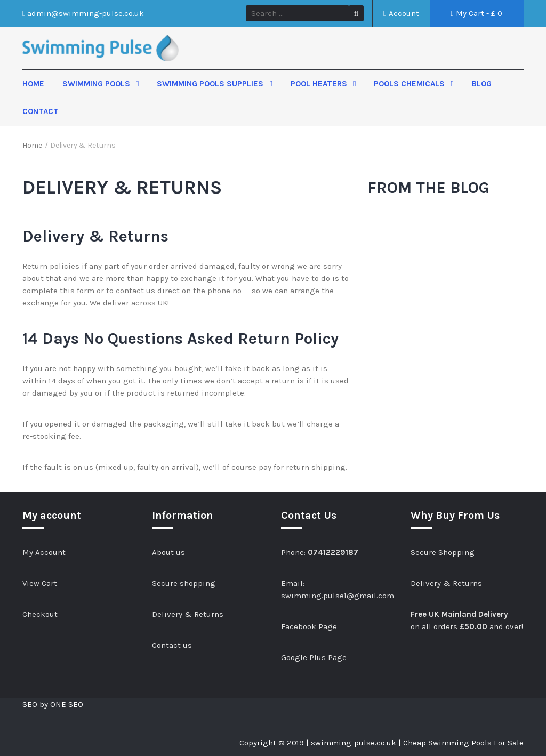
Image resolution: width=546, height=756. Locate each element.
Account (401, 13)
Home (33, 84)
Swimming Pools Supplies (211, 84)
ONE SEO (67, 704)
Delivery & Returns (188, 614)
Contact (41, 111)
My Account (44, 552)
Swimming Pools (97, 84)
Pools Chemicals (410, 84)
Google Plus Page (314, 657)
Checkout (40, 614)
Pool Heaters (320, 84)
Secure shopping (184, 583)
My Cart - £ (477, 13)
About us (168, 552)
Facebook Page (309, 626)
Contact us (172, 645)
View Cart (40, 583)
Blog (482, 84)
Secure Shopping (443, 552)
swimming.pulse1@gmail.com (338, 596)
